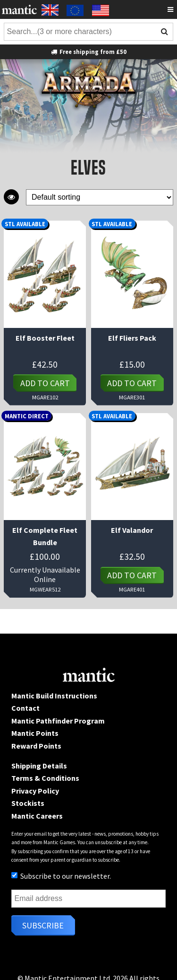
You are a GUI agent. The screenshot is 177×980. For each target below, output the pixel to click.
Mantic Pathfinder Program (58, 721)
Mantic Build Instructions (54, 696)
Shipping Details (39, 766)
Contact (25, 708)
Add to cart (45, 383)
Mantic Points (35, 733)
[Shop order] (100, 198)
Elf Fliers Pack (132, 338)
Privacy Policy (35, 791)
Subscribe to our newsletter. (61, 876)
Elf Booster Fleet (45, 338)
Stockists (28, 803)
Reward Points (36, 746)
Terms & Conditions (45, 778)
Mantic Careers (37, 816)
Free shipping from (88, 52)
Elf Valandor (132, 530)
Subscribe (43, 925)
